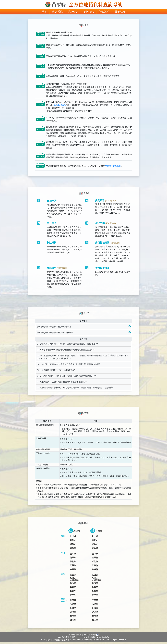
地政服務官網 (60, 107)
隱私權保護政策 (75, 636)
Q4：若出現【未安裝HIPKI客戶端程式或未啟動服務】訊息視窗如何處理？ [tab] (70, 367)
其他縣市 (120, 12)
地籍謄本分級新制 (113, 168)
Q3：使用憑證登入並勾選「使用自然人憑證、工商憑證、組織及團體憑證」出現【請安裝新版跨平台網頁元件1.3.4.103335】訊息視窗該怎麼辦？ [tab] (83, 360)
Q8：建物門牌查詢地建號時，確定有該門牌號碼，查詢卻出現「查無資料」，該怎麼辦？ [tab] (76, 390)
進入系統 (57, 12)
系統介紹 (73, 12)
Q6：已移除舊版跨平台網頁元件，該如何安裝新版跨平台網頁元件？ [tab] (67, 379)
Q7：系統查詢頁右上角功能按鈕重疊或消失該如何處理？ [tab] (62, 384)
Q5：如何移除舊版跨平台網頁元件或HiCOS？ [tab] (57, 373)
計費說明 (104, 12)
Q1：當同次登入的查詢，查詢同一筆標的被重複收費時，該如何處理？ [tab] (68, 346)
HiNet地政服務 (91, 636)
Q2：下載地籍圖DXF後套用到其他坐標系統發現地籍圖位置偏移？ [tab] (66, 352)
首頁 (46, 11)
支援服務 (89, 12)
